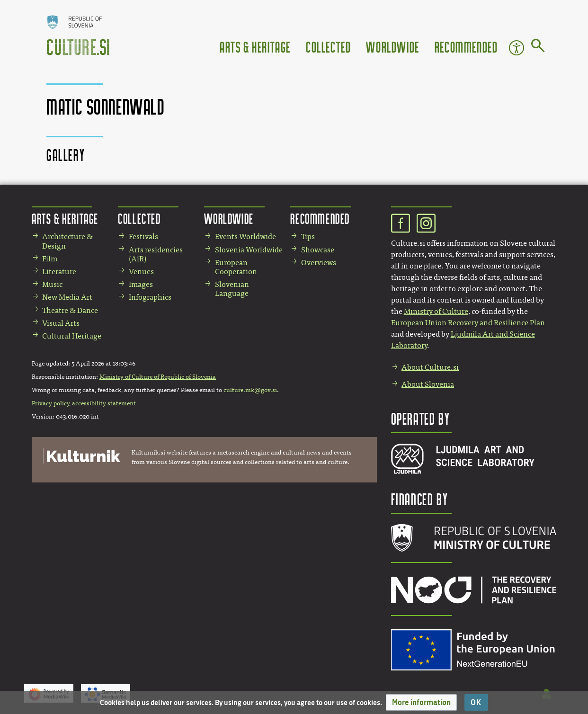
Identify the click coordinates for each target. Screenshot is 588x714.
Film (50, 259)
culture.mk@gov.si (250, 390)
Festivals (143, 237)
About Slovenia (428, 384)
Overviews (319, 263)
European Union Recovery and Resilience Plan (468, 323)
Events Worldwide (245, 237)
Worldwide (392, 47)
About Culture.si (430, 367)
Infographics (150, 297)
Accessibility (517, 48)
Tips (308, 237)
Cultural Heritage (72, 336)
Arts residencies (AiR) (156, 254)
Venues (141, 272)
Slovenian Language (232, 289)
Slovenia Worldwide (249, 250)
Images (141, 284)
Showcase (318, 250)
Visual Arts (61, 323)
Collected (328, 47)
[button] (421, 702)
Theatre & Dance (70, 310)
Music (52, 284)
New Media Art (67, 297)
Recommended (466, 47)
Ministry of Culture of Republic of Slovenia (158, 377)
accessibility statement (104, 403)
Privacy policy (50, 403)
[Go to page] (538, 47)
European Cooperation (236, 267)
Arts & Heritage (255, 47)
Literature (59, 272)
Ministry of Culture (436, 311)
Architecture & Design (67, 241)
